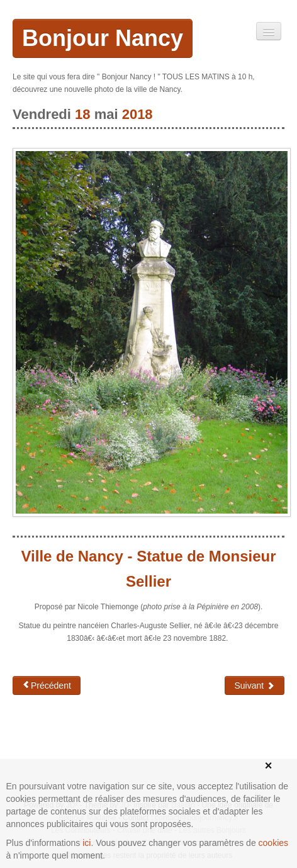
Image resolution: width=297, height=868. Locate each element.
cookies (273, 843)
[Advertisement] (113, 745)
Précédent (47, 685)
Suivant (255, 685)
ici (87, 843)
